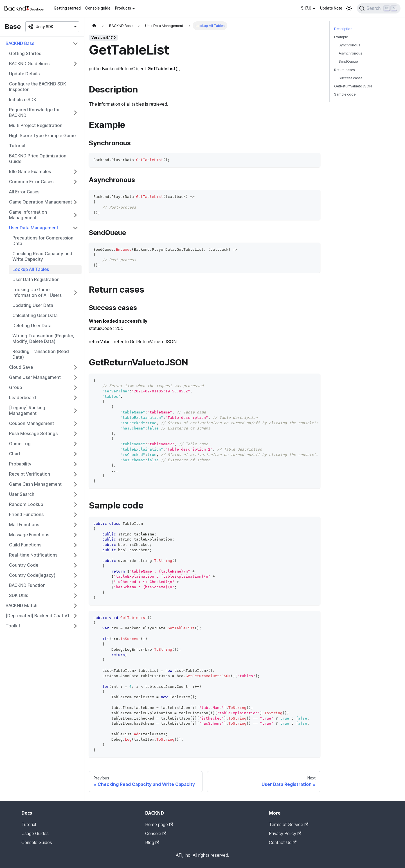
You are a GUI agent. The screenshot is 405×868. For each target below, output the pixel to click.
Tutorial (17, 146)
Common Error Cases (31, 182)
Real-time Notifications (33, 555)
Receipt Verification (30, 474)
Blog (152, 843)
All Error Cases (24, 192)
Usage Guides (35, 834)
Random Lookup (26, 504)
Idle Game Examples (30, 172)
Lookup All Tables (31, 269)
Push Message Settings (33, 434)
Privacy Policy (285, 834)
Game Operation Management (40, 202)
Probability (20, 464)
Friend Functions (26, 515)
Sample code (345, 94)
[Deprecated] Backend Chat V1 (38, 616)
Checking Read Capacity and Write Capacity (42, 256)
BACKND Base (20, 43)
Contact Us (283, 843)
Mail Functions (24, 525)
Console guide (98, 8)
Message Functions (29, 535)
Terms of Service (289, 825)
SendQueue (348, 61)
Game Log (20, 444)
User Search (22, 494)
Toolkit (13, 626)
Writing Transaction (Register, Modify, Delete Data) (43, 339)
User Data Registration (36, 280)
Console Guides (37, 843)
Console (156, 834)
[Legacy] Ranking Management (27, 411)
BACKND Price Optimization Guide (38, 159)
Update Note (331, 8)
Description (343, 29)
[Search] (379, 8)
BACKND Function (27, 585)
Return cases (344, 70)
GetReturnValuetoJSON (353, 86)
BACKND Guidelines (29, 64)
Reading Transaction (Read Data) (41, 354)
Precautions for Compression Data (43, 241)
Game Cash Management (35, 484)
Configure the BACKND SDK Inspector (38, 87)
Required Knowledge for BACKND (34, 113)
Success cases (350, 78)
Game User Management (35, 377)
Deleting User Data (32, 326)
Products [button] (123, 8)
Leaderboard (22, 398)
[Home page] (94, 26)
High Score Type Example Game (42, 136)
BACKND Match (22, 606)
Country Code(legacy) (32, 575)
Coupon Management (31, 423)
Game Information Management (28, 215)
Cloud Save (21, 367)
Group (15, 387)
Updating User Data (33, 305)
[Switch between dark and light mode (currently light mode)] (349, 8)
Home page (159, 825)
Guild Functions (25, 545)
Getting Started (25, 54)
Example (341, 37)
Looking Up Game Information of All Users (37, 292)
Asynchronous (350, 53)
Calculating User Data (35, 316)
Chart (15, 454)
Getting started (67, 8)
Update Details (24, 74)
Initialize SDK (23, 100)
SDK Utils (19, 595)
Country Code (24, 565)
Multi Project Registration (36, 126)
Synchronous (349, 45)
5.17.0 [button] (306, 8)
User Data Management (34, 228)
